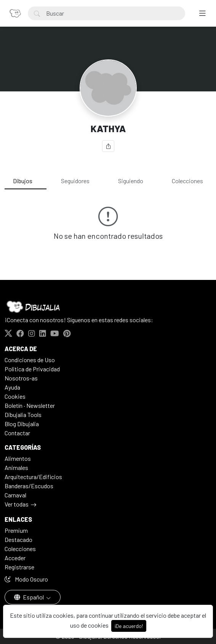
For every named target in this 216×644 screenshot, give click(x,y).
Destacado (18, 539)
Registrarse (19, 567)
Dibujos (23, 181)
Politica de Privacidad (32, 369)
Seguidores (75, 181)
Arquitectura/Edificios (33, 477)
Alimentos (18, 458)
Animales (16, 467)
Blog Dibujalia (22, 424)
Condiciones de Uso (30, 360)
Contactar (17, 433)
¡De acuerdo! (129, 626)
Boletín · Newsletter (30, 405)
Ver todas (17, 504)
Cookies (15, 396)
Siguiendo (131, 181)
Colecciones (187, 181)
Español (30, 597)
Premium (16, 530)
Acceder (15, 558)
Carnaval (15, 495)
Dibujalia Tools (23, 415)
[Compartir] (108, 146)
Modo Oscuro (26, 579)
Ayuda (12, 387)
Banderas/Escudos (29, 486)
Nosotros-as (21, 378)
